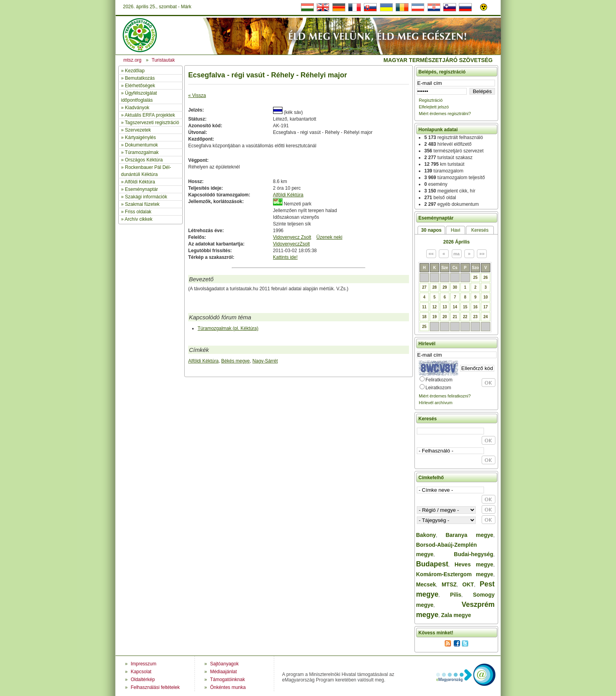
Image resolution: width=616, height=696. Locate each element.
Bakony (426, 535)
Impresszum (144, 664)
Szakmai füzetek (142, 204)
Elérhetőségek (140, 86)
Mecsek (426, 584)
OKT (468, 584)
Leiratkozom (438, 388)
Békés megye (236, 361)
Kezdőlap (135, 71)
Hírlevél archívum (436, 403)
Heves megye (474, 564)
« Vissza (197, 95)
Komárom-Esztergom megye (455, 574)
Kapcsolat (141, 672)
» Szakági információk (144, 197)
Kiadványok (137, 108)
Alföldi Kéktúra (140, 182)
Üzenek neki (329, 237)
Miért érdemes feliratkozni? (445, 396)
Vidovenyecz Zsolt (292, 237)
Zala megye (456, 615)
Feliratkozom (439, 380)
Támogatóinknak (228, 680)
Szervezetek (138, 130)
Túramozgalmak (142, 152)
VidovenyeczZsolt (291, 244)
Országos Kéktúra (144, 160)
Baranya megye (469, 535)
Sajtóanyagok (225, 664)
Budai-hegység (473, 554)
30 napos (431, 230)
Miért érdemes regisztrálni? (445, 114)
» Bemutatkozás (138, 78)
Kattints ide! (285, 257)
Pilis (456, 595)
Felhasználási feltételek (155, 687)
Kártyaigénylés (140, 137)
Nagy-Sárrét (265, 361)
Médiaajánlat (224, 672)
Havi (455, 230)
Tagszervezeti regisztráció (152, 123)
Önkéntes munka (228, 687)
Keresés (480, 230)
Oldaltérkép (143, 680)
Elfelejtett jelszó (434, 107)
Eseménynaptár (141, 189)
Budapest (432, 564)
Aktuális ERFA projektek (150, 115)
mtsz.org (132, 60)
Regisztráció (431, 100)
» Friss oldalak (136, 212)
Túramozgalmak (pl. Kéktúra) (228, 328)
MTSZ (449, 584)
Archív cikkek (138, 219)
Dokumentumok (141, 145)
